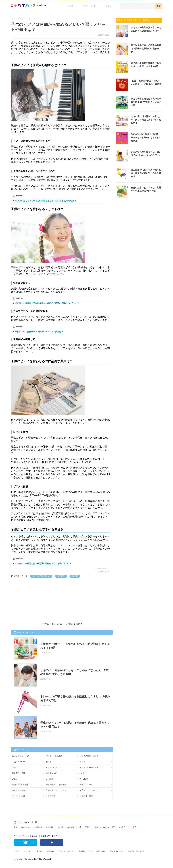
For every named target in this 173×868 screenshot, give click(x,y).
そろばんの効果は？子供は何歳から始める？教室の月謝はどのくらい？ (47, 303)
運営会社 (40, 851)
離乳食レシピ (51, 773)
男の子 (83, 762)
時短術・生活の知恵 (54, 756)
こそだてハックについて (23, 851)
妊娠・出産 (90, 6)
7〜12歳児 (84, 779)
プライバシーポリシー (66, 851)
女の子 (49, 762)
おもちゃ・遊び (19, 790)
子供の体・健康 (86, 796)
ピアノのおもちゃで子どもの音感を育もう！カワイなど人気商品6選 (46, 201)
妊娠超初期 (38, 827)
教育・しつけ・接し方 (89, 790)
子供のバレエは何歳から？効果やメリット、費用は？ (39, 332)
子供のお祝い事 (19, 762)
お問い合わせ (101, 851)
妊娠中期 (60, 827)
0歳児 (14, 768)
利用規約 (51, 851)
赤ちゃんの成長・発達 (89, 768)
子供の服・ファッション (56, 790)
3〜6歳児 (50, 779)
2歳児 (14, 779)
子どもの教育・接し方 (41, 576)
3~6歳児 (122, 827)
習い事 (75, 576)
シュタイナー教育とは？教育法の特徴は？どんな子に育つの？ (43, 563)
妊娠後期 (71, 827)
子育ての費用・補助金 (89, 756)
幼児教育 (61, 576)
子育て (108, 6)
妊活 (71, 6)
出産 (80, 827)
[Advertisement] (34, 601)
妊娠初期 (49, 827)
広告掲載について (85, 851)
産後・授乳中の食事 (20, 785)
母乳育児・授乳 (19, 773)
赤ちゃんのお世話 (53, 768)
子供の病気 (50, 796)
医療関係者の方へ (117, 851)
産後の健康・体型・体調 (56, 785)
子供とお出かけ (19, 796)
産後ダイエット (86, 785)
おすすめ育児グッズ (20, 756)
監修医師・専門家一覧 (136, 851)
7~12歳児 (132, 827)
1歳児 (82, 773)
